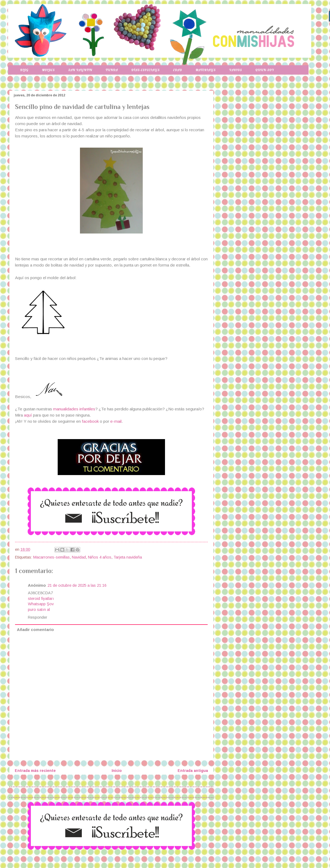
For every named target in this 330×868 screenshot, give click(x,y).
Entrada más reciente (35, 771)
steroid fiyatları (41, 599)
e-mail (116, 421)
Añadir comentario (35, 630)
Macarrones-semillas (52, 557)
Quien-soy (265, 70)
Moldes (48, 70)
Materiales (206, 70)
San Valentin (80, 70)
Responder (38, 617)
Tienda (112, 70)
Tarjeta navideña (128, 557)
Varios (236, 70)
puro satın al (39, 610)
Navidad (79, 557)
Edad (177, 70)
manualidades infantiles (74, 409)
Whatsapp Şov (41, 604)
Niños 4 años (100, 557)
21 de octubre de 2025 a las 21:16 (77, 585)
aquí (28, 415)
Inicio (117, 771)
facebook (90, 421)
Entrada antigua (193, 771)
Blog (24, 70)
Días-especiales (145, 70)
